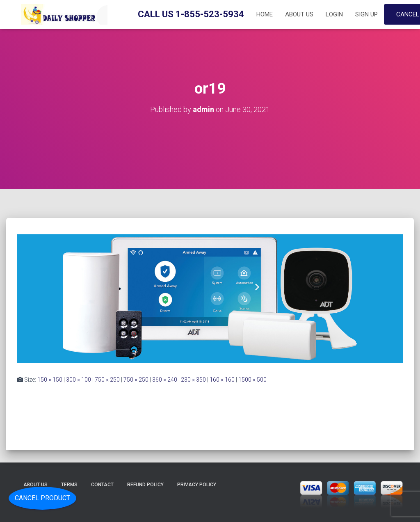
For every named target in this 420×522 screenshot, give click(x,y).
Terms (69, 485)
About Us (299, 14)
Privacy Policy (197, 485)
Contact (102, 485)
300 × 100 (79, 380)
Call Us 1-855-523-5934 (191, 14)
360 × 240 (165, 380)
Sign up (366, 14)
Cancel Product (42, 498)
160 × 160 (222, 380)
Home (265, 14)
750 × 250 (107, 380)
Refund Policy (145, 485)
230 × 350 (193, 380)
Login (334, 14)
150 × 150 (50, 380)
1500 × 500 (252, 380)
